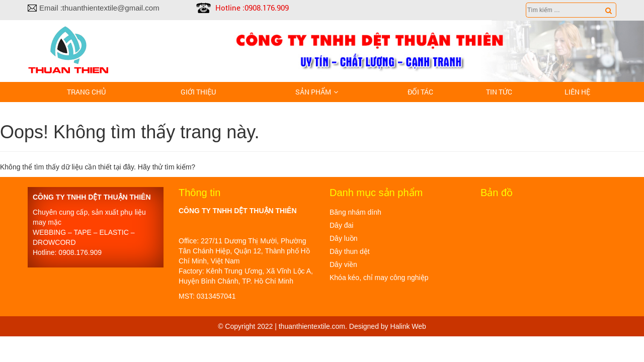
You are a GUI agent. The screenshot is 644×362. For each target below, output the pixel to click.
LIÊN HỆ (577, 92)
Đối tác (420, 92)
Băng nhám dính (355, 212)
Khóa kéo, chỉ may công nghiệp (379, 278)
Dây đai (341, 225)
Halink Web (408, 326)
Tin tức (499, 92)
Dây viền (343, 264)
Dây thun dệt (350, 251)
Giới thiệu (198, 92)
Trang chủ (86, 92)
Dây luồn (343, 238)
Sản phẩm (313, 92)
